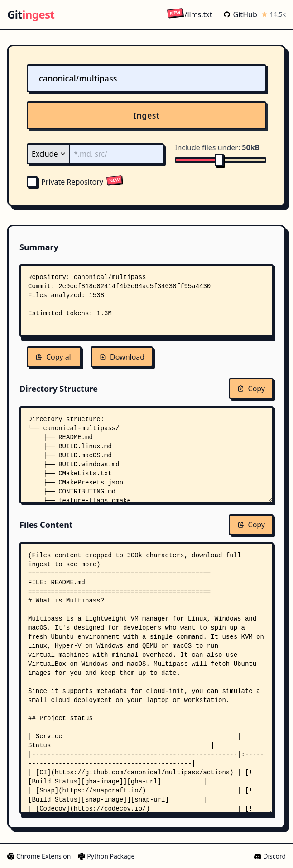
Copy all (54, 357)
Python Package (106, 856)
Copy (251, 389)
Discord (270, 856)
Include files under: (217, 147)
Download (122, 357)
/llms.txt (190, 14)
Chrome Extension (39, 856)
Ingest (147, 115)
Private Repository (65, 182)
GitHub (240, 14)
